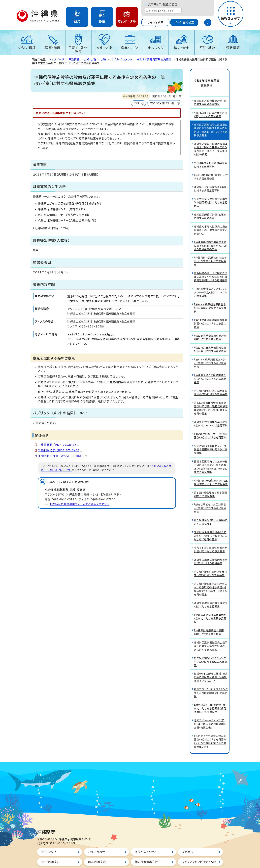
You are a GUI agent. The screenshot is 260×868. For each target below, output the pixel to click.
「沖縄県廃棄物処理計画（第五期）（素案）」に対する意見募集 (211, 472)
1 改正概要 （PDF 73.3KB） (58, 445)
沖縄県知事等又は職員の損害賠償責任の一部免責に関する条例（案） (211, 219)
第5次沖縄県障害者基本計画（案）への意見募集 (211, 484)
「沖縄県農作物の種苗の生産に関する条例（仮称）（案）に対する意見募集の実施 (211, 235)
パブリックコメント (121, 60)
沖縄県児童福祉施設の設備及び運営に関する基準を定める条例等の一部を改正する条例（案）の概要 (211, 138)
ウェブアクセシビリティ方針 (199, 851)
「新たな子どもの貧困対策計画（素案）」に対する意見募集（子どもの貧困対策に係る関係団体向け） (210, 731)
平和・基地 (207, 48)
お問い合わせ (97, 841)
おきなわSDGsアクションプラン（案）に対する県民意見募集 (211, 651)
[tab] (155, 22)
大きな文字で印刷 (162, 103)
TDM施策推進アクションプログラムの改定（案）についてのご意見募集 (211, 282)
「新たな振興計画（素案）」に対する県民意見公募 (211, 166)
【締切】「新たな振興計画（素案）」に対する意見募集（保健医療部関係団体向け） (210, 698)
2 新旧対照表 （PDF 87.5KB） (60, 450)
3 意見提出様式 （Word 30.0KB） (62, 456)
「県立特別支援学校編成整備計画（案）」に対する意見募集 (210, 339)
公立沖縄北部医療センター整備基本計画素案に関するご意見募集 (211, 439)
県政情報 (233, 48)
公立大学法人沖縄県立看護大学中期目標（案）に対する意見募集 (211, 192)
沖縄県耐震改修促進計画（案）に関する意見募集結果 (211, 92)
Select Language (160, 11)
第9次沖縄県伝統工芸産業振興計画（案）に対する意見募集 (211, 382)
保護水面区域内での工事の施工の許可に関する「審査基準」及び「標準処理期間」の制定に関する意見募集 (211, 456)
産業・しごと (130, 48)
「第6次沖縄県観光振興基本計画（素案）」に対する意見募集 (210, 297)
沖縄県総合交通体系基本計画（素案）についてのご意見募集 (211, 413)
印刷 (136, 103)
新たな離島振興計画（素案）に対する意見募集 (211, 511)
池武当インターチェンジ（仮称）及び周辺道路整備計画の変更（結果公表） (210, 713)
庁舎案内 (188, 841)
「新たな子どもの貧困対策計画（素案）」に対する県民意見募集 (210, 497)
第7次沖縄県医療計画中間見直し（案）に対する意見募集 (211, 563)
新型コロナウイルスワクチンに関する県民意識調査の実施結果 (211, 682)
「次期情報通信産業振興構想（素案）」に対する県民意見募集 (210, 608)
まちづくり (156, 48)
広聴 (103, 60)
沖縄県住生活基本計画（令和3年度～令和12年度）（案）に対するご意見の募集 (211, 525)
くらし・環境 (27, 48)
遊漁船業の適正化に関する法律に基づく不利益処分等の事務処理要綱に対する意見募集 (211, 266)
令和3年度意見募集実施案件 (154, 60)
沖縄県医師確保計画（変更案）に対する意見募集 (211, 206)
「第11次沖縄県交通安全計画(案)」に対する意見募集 (211, 104)
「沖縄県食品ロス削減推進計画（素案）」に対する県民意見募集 (210, 368)
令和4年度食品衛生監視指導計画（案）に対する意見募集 (211, 539)
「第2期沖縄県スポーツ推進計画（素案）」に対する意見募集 (211, 425)
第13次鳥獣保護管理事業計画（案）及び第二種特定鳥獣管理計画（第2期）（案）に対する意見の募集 (211, 397)
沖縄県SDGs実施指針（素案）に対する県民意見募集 (211, 178)
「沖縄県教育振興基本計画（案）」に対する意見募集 (209, 621)
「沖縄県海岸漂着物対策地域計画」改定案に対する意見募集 (210, 250)
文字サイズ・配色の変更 (163, 4)
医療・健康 (53, 48)
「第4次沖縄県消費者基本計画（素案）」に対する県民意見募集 (210, 352)
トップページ (57, 60)
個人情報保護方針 (146, 851)
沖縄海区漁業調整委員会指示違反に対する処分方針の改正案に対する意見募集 (211, 635)
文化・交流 (104, 48)
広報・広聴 (90, 60)
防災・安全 (182, 48)
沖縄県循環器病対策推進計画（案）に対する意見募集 (211, 594)
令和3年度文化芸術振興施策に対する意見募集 (211, 154)
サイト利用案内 (50, 851)
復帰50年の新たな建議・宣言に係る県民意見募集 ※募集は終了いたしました (211, 666)
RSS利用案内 (97, 851)
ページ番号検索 (184, 22)
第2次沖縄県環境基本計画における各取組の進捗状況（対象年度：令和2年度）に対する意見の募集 (211, 578)
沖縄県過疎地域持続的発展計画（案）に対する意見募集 (211, 551)
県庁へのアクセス (146, 841)
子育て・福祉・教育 (79, 49)
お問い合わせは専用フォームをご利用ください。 (80, 504)
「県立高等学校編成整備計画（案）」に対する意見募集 (210, 327)
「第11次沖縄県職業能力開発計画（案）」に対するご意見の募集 (211, 313)
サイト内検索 (155, 22)
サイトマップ (49, 841)
